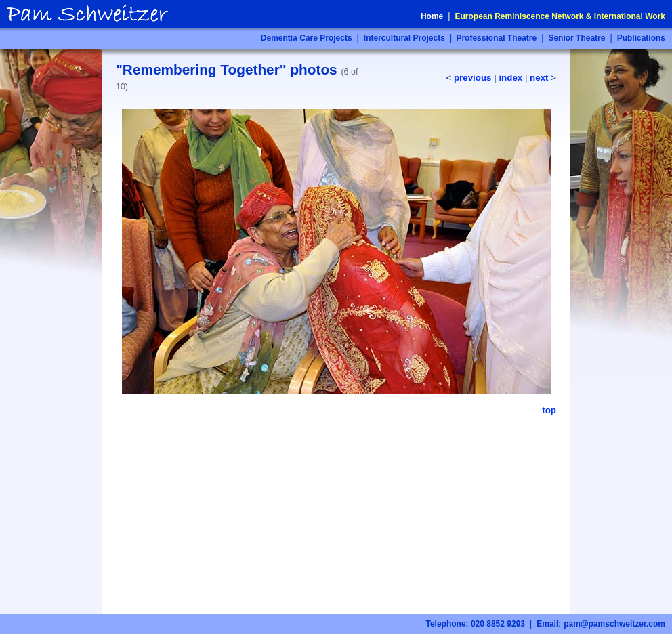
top (549, 410)
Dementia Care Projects (307, 38)
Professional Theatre (495, 38)
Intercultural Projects (404, 38)
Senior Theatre (576, 38)
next (539, 78)
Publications (641, 38)
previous (473, 78)
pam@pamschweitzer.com (614, 624)
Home (432, 16)
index (510, 78)
